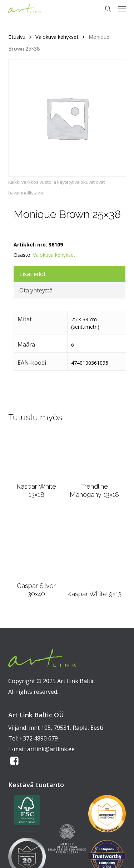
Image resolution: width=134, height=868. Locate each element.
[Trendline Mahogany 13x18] (94, 455)
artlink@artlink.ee (51, 749)
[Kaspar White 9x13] (94, 549)
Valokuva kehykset (57, 37)
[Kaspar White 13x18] (36, 455)
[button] (122, 9)
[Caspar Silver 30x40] (36, 545)
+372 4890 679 (39, 738)
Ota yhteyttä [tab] (36, 290)
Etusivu (17, 37)
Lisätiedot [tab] (33, 274)
